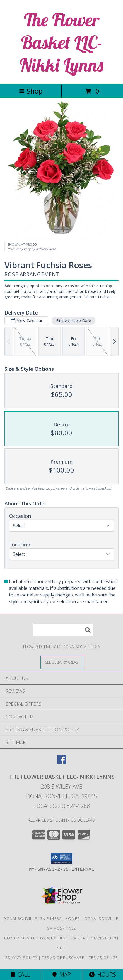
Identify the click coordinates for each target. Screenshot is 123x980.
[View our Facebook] (62, 762)
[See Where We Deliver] (62, 662)
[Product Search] (63, 630)
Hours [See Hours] (102, 975)
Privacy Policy (21, 957)
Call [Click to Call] (20, 975)
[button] (61, 859)
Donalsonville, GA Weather (35, 938)
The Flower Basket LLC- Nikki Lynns (61, 42)
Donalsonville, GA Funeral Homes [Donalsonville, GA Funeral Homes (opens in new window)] (42, 918)
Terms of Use (103, 957)
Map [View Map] (62, 975)
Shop (31, 91)
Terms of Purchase (63, 957)
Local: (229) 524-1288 (62, 806)
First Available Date (73, 320)
